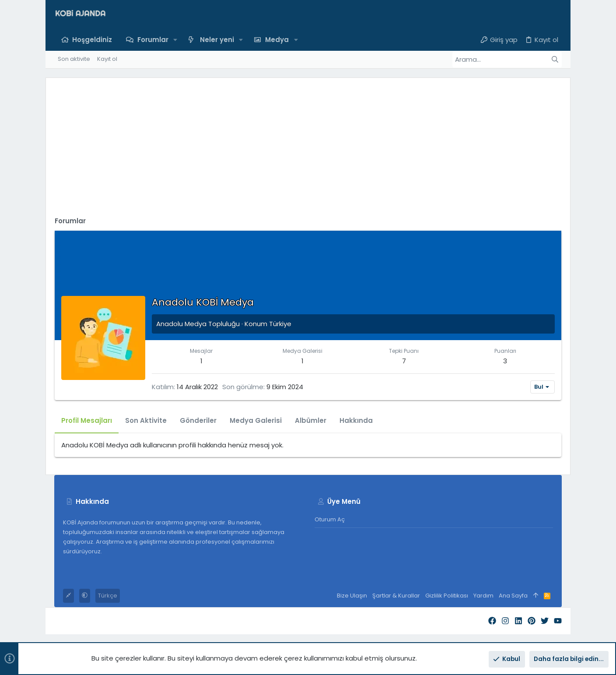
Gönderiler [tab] (198, 420)
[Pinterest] (532, 621)
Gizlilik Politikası (447, 596)
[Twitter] (545, 621)
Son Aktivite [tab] (146, 420)
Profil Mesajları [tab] (87, 420)
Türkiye (280, 324)
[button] (176, 40)
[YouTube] (558, 621)
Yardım (483, 596)
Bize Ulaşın (352, 596)
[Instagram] (505, 621)
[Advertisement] (308, 148)
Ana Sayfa (513, 596)
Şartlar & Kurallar (396, 596)
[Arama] (507, 60)
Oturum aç (330, 519)
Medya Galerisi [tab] (256, 420)
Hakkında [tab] (356, 420)
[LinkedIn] (518, 621)
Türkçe (108, 596)
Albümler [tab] (311, 420)
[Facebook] (492, 621)
